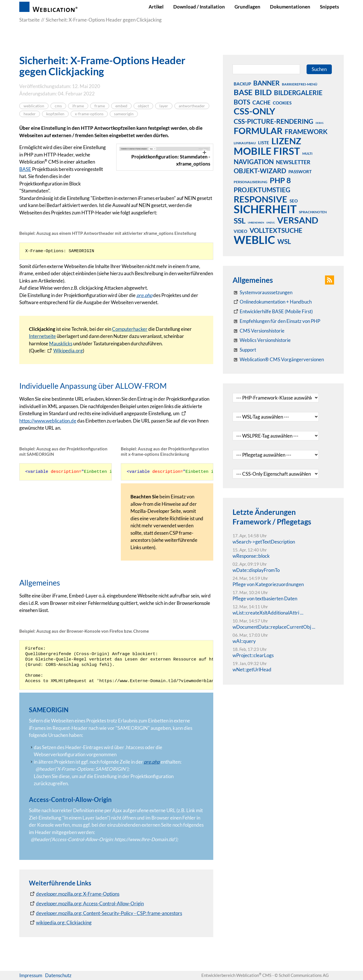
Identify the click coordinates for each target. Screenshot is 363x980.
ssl (240, 220)
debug (320, 123)
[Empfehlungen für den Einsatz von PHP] (276, 321)
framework (306, 131)
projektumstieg (262, 190)
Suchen (319, 69)
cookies (282, 103)
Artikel (156, 7)
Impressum (31, 975)
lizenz (286, 141)
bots (242, 102)
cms (58, 106)
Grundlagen (247, 7)
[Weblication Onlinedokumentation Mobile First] (273, 312)
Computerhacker (130, 329)
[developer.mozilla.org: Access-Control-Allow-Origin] (86, 904)
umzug (271, 223)
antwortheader (192, 106)
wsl (284, 241)
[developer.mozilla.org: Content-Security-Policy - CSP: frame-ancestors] (105, 913)
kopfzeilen (55, 114)
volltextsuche (276, 230)
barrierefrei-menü (300, 84)
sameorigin (124, 114)
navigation (254, 162)
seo (294, 201)
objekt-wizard (260, 171)
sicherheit (265, 209)
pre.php (144, 295)
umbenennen (256, 223)
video (240, 231)
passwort (300, 172)
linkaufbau (245, 143)
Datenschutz (58, 975)
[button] (330, 280)
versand (298, 220)
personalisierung (251, 182)
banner (266, 83)
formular (258, 131)
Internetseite (42, 336)
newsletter (293, 162)
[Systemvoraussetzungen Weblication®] (262, 292)
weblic (254, 240)
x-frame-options (89, 114)
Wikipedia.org (68, 351)
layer (164, 106)
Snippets (329, 7)
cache (261, 102)
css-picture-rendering (274, 121)
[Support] (244, 350)
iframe (78, 106)
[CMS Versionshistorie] (258, 331)
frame (100, 106)
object (143, 106)
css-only (254, 111)
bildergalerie (298, 93)
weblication (34, 106)
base (243, 92)
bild (263, 92)
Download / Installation (199, 7)
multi (307, 153)
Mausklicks (61, 343)
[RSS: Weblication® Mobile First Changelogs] (262, 340)
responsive (260, 199)
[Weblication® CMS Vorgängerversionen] (278, 360)
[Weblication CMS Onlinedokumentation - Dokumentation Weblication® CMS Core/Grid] (272, 302)
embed (121, 106)
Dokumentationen (290, 7)
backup (242, 84)
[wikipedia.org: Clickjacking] (60, 923)
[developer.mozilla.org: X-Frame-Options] (74, 894)
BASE (25, 169)
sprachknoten (313, 212)
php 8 (280, 180)
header (30, 114)
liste (264, 143)
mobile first (267, 151)
